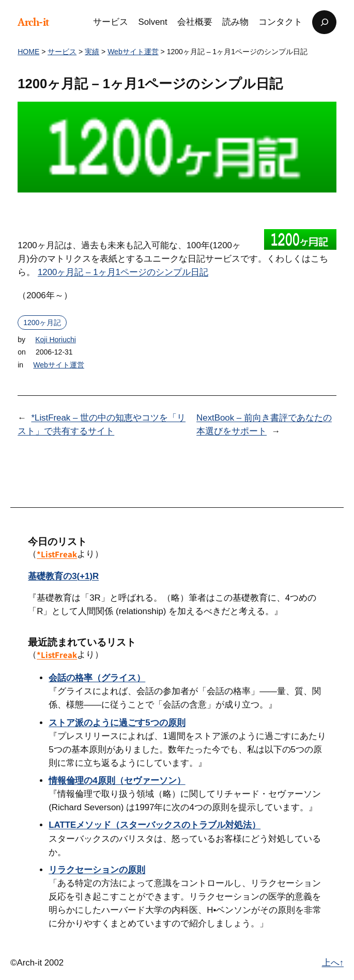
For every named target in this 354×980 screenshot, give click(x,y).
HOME (28, 52)
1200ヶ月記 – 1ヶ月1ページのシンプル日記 (123, 272)
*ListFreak (57, 554)
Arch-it (34, 22)
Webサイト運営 (133, 52)
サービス (62, 52)
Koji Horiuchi (56, 340)
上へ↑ (333, 963)
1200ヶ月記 (42, 323)
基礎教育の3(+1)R (63, 576)
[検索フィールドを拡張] (324, 22)
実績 (92, 52)
